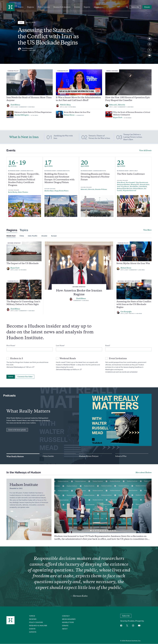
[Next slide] (147, 505)
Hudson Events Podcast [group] (89, 456)
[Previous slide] (58, 505)
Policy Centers (44, 7)
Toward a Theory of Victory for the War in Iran (99, 137)
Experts (87, 7)
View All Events (145, 150)
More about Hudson (144, 472)
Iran (21, 23)
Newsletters (68, 622)
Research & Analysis (62, 7)
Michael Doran (69, 115)
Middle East (11, 236)
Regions (31, 7)
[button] (91, 531)
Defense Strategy (79, 287)
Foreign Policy (13, 71)
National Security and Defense (129, 281)
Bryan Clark (118, 118)
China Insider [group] (48, 456)
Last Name (60, 346)
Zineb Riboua (15, 105)
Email (108, 346)
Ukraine (44, 236)
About (96, 7)
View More (147, 230)
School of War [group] (121, 456)
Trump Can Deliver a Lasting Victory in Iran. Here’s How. (133, 137)
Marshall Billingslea (22, 115)
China (22, 236)
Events (77, 7)
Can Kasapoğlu (28, 48)
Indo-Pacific (33, 236)
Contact (66, 616)
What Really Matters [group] (15, 457)
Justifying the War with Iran (63, 137)
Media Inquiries (69, 619)
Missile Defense (112, 71)
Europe (54, 236)
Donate (65, 625)
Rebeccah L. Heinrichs (117, 105)
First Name (11, 346)
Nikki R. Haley (65, 105)
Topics (21, 7)
